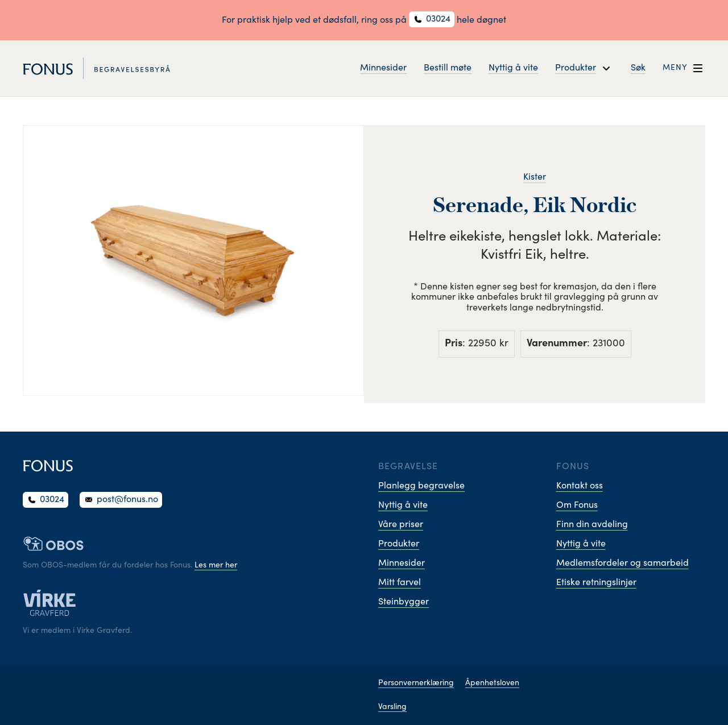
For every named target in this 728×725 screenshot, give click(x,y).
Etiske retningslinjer (596, 583)
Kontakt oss (580, 486)
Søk (638, 68)
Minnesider (383, 68)
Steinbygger (404, 602)
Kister (535, 177)
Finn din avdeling (592, 525)
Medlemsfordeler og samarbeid (622, 564)
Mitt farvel (400, 583)
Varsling (392, 707)
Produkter (399, 544)
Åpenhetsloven (492, 683)
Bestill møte (448, 68)
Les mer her (216, 566)
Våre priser (401, 525)
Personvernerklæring (416, 683)
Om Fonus (577, 506)
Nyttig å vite (513, 68)
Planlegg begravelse (421, 486)
